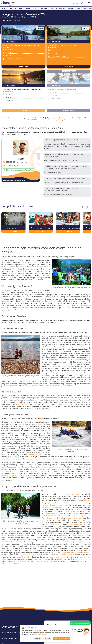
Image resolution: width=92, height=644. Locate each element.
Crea (52, 8)
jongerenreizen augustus (71, 553)
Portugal (35, 559)
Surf (78, 8)
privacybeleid (42, 634)
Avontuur (12, 8)
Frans (28, 8)
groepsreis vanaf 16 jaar (39, 561)
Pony (21, 8)
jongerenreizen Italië (75, 518)
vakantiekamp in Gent (49, 542)
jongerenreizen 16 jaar (28, 555)
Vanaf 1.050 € (23, 111)
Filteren (8, 21)
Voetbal (71, 8)
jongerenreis (6, 435)
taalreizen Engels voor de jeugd (55, 505)
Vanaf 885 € (69, 67)
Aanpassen (47, 639)
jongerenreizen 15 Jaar (19, 561)
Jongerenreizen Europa (10, 563)
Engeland (50, 503)
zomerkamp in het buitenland (69, 494)
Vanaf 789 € (23, 67)
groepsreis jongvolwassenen (12, 476)
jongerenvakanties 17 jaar (20, 535)
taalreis (75, 514)
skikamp (34, 546)
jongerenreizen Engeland (58, 557)
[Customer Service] (87, 631)
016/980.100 (72, 3)
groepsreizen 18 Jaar (23, 557)
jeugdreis (74, 542)
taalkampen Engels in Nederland (54, 507)
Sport (4, 8)
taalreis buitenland (75, 525)
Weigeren (38, 639)
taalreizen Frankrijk (56, 518)
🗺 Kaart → (18, 21)
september (86, 553)
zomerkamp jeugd (36, 455)
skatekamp (86, 542)
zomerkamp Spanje (81, 509)
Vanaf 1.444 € (69, 111)
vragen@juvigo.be (60, 120)
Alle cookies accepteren (62, 639)
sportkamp (59, 525)
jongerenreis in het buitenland (53, 467)
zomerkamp (37, 471)
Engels (35, 8)
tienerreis (62, 364)
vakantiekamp (21, 404)
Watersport (61, 8)
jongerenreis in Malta (54, 514)
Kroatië (44, 559)
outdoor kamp (34, 537)
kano (41, 418)
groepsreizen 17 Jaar (64, 555)
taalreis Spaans (69, 511)
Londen (70, 503)
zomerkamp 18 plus (80, 535)
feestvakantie (64, 535)
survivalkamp (51, 537)
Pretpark (44, 8)
